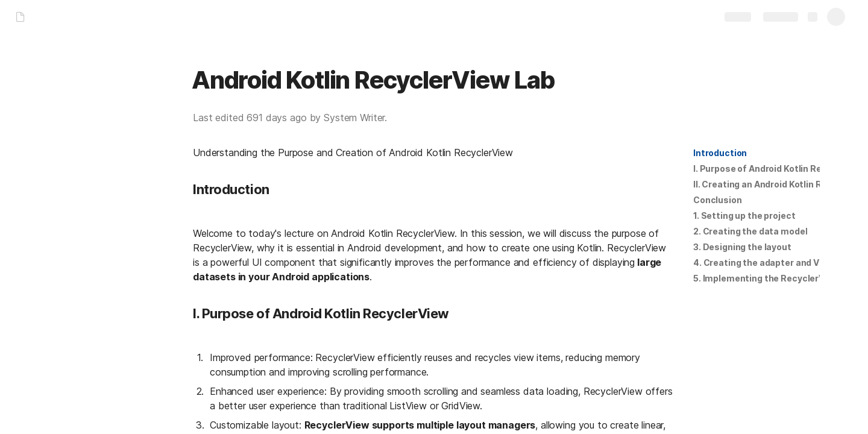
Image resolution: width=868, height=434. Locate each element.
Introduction (720, 153)
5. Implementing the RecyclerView (766, 278)
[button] (720, 153)
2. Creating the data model (750, 231)
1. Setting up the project (744, 215)
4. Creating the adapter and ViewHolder (778, 263)
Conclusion (718, 200)
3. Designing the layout (742, 247)
